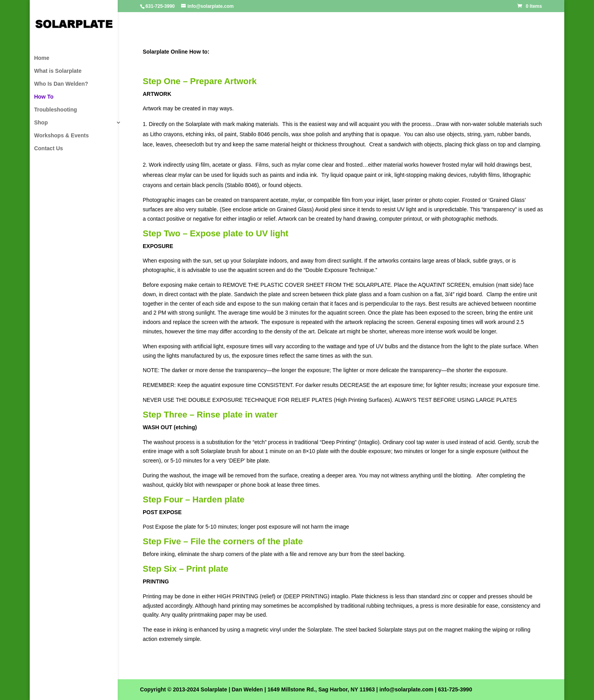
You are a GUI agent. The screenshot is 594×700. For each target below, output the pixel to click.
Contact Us (48, 148)
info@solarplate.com (406, 689)
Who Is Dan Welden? (61, 84)
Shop (41, 123)
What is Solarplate (58, 71)
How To (44, 97)
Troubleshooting (56, 110)
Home (42, 58)
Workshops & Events (61, 136)
